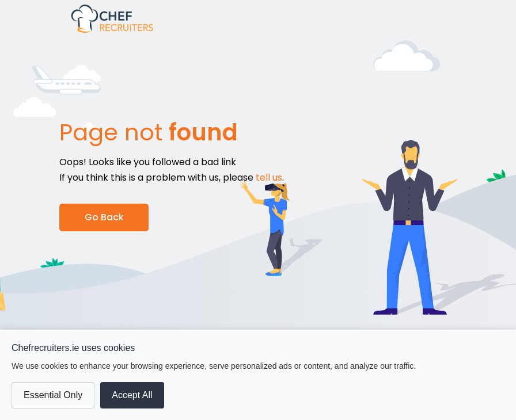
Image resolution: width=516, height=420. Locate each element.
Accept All (132, 395)
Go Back (104, 217)
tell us (269, 177)
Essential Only (53, 395)
